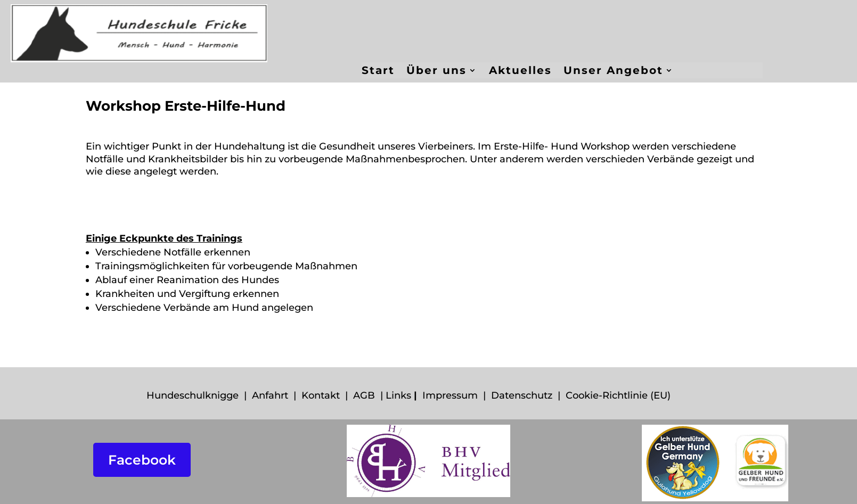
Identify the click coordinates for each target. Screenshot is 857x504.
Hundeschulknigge (193, 395)
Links (398, 395)
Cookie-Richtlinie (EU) (618, 395)
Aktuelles (520, 72)
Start (378, 72)
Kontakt (321, 395)
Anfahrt (270, 395)
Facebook (142, 460)
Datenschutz (522, 395)
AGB (364, 395)
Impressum (450, 395)
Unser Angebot (613, 72)
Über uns (436, 72)
